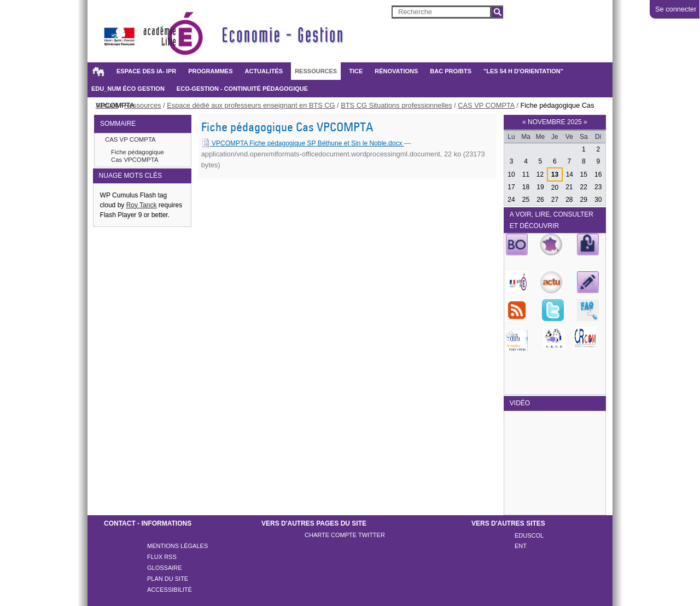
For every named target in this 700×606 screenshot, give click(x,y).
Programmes (210, 71)
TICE (356, 71)
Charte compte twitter (345, 535)
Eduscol (529, 535)
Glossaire (165, 568)
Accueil (98, 71)
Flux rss (162, 557)
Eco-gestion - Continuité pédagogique (242, 89)
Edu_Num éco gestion (128, 89)
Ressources (316, 71)
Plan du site (168, 579)
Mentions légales (177, 546)
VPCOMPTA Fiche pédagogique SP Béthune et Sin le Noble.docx (303, 143)
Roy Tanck (142, 205)
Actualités (264, 71)
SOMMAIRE (118, 124)
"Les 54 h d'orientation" (523, 71)
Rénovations (396, 71)
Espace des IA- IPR (146, 71)
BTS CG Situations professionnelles (396, 105)
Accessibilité (170, 590)
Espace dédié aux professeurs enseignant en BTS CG (251, 105)
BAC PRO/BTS (451, 71)
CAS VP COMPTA (486, 105)
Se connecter (676, 9)
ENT (521, 546)
